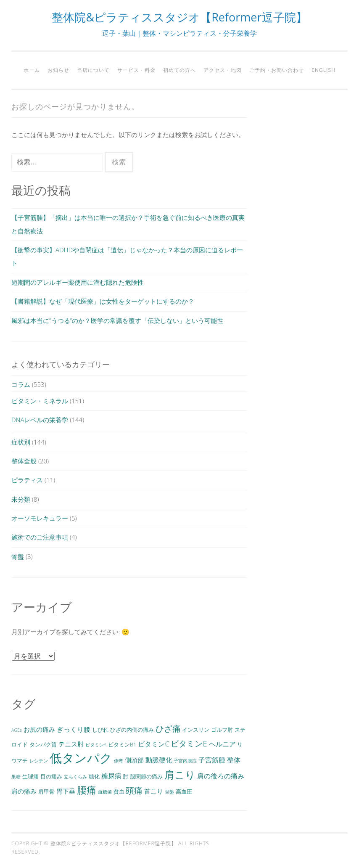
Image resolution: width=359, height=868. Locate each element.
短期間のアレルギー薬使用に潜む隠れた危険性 (78, 282)
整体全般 (24, 461)
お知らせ (58, 70)
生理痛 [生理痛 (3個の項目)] (30, 776)
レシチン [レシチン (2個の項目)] (39, 761)
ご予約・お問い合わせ (277, 70)
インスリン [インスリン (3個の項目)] (196, 730)
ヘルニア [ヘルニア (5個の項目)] (222, 744)
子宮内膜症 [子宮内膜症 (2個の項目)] (185, 761)
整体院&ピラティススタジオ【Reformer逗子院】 (179, 17)
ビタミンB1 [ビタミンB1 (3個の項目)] (122, 744)
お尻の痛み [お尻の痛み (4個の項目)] (39, 729)
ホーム (32, 70)
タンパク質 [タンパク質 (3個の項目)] (43, 744)
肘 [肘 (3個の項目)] (125, 776)
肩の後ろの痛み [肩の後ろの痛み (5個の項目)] (221, 776)
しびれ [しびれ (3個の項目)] (100, 730)
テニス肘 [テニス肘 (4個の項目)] (71, 744)
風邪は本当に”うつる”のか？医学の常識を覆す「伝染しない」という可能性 (117, 320)
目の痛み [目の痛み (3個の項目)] (51, 776)
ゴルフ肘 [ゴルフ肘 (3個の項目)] (222, 730)
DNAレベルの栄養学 (40, 420)
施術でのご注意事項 (40, 537)
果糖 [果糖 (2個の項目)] (16, 777)
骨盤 (18, 556)
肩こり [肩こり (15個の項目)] (180, 774)
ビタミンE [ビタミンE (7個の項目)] (189, 743)
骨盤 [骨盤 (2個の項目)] (169, 792)
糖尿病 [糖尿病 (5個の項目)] (111, 776)
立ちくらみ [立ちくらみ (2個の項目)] (75, 777)
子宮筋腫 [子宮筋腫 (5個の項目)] (212, 760)
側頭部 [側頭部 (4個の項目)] (134, 760)
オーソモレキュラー (40, 518)
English (323, 70)
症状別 (21, 442)
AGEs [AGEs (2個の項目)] (17, 730)
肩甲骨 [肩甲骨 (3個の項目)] (46, 791)
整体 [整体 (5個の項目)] (234, 760)
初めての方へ (179, 70)
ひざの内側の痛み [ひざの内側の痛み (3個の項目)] (132, 730)
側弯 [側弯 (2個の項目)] (119, 761)
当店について (93, 70)
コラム (21, 384)
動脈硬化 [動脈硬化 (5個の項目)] (159, 760)
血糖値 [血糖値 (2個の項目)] (105, 792)
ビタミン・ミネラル (40, 401)
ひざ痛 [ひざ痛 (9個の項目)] (168, 728)
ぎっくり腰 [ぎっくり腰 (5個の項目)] (74, 729)
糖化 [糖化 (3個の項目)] (94, 776)
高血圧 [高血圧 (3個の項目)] (184, 791)
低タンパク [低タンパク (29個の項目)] (81, 758)
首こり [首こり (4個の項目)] (154, 791)
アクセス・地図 (223, 70)
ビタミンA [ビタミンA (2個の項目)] (96, 745)
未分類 (21, 499)
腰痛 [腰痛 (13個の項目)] (87, 790)
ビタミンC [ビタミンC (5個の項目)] (153, 744)
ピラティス (27, 480)
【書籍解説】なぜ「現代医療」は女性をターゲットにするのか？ (103, 301)
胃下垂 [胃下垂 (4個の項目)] (66, 791)
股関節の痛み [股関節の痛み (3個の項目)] (146, 776)
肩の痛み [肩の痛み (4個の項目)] (24, 791)
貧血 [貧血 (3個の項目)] (119, 791)
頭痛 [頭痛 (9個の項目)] (134, 790)
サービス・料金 (136, 70)
